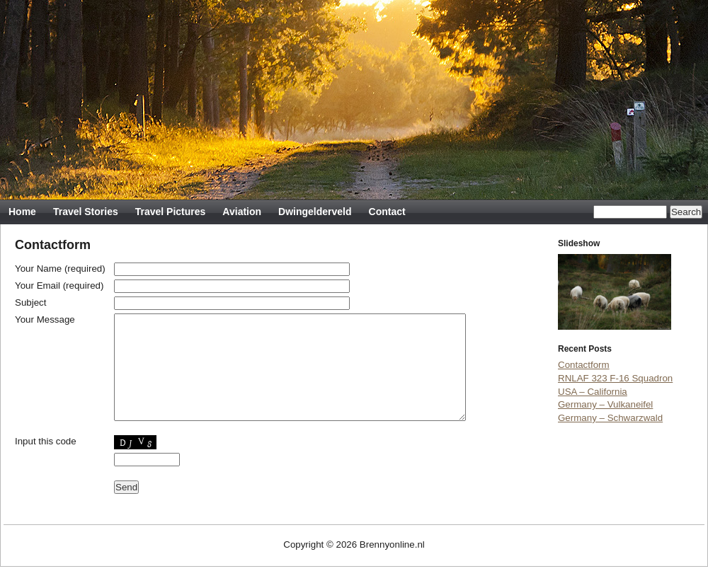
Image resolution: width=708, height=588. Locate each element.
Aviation (242, 212)
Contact (387, 212)
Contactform (584, 365)
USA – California (593, 392)
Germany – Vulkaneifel (605, 404)
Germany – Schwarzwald (610, 418)
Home (22, 212)
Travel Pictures (171, 212)
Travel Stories (86, 212)
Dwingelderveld (315, 212)
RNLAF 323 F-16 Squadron (615, 378)
